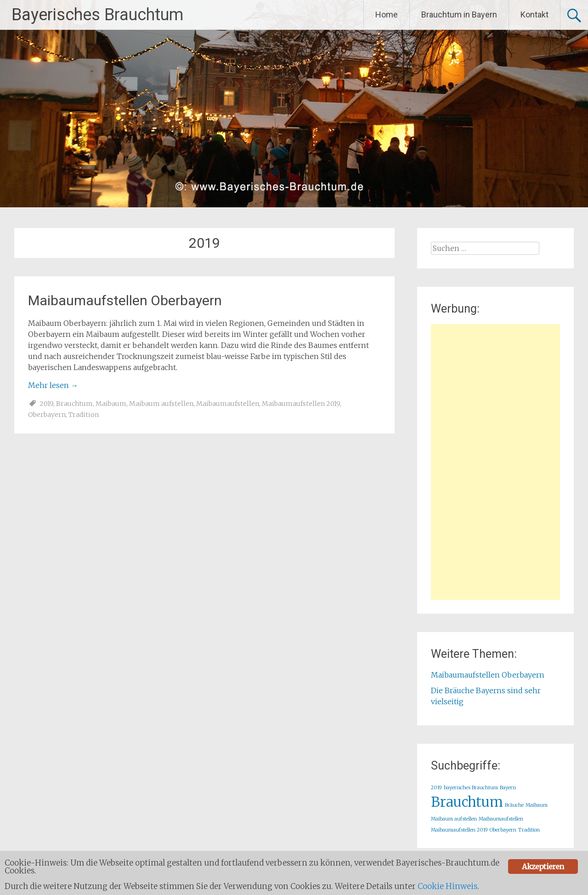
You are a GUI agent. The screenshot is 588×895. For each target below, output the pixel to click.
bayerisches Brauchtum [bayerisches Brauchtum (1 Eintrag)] (471, 788)
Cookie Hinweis (447, 886)
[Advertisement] (495, 462)
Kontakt (534, 14)
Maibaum (111, 404)
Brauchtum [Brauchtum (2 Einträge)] (467, 802)
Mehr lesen (53, 385)
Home (387, 14)
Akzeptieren (543, 866)
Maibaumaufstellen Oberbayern (125, 300)
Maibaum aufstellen (161, 404)
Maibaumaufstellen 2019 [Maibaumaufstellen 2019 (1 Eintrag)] (459, 830)
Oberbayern (47, 415)
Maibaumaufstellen (228, 404)
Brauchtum (74, 404)
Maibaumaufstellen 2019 (301, 404)
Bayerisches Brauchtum (97, 15)
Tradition (84, 415)
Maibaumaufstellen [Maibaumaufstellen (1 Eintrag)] (501, 819)
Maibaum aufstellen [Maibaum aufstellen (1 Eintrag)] (454, 819)
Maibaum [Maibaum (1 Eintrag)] (537, 805)
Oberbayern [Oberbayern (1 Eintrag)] (503, 830)
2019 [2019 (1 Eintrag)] (436, 788)
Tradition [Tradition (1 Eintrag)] (529, 830)
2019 (46, 404)
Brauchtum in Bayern (459, 14)
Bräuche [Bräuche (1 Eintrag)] (514, 805)
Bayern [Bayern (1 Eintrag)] (508, 788)
